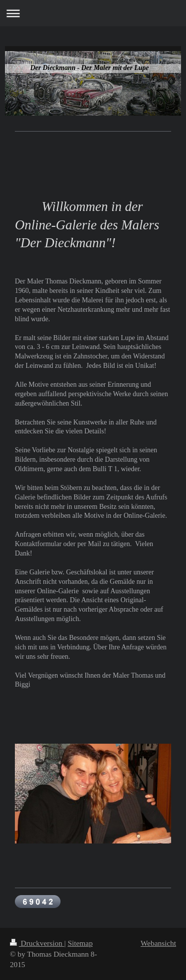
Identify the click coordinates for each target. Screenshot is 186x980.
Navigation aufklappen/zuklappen (93, 13)
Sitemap (80, 943)
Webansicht (158, 943)
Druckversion (37, 943)
